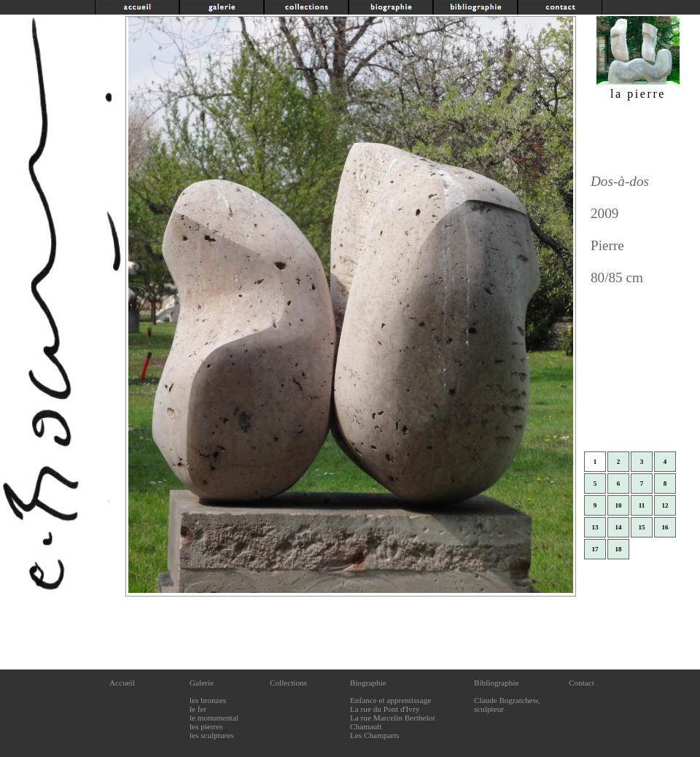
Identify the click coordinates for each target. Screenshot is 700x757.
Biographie (368, 683)
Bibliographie (497, 683)
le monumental (214, 718)
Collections (288, 683)
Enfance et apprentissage (390, 700)
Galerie (202, 683)
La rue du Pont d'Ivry (385, 709)
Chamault (366, 726)
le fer (198, 709)
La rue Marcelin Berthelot (393, 718)
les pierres (206, 726)
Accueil (122, 683)
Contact (582, 683)
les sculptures (212, 735)
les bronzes (208, 700)
